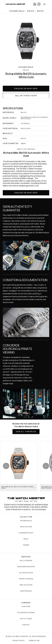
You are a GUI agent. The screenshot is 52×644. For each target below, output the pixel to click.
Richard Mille (26, 521)
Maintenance (26, 591)
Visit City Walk (26, 619)
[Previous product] (6, 466)
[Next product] (46, 466)
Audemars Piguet (26, 533)
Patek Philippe (26, 527)
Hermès (26, 545)
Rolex (26, 539)
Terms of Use (34, 641)
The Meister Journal (26, 613)
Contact (26, 625)
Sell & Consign (26, 561)
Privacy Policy (19, 641)
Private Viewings (26, 579)
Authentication (26, 573)
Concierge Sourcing (26, 567)
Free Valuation (26, 585)
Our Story (26, 606)
